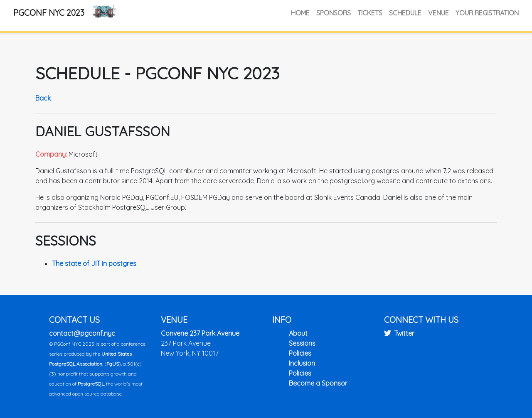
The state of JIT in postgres (94, 263)
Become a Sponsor (318, 383)
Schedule (405, 13)
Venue (438, 13)
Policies (300, 353)
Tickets (370, 13)
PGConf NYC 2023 (49, 13)
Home (300, 13)
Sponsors (334, 13)
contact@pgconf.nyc (82, 333)
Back (43, 98)
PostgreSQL (91, 384)
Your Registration (487, 13)
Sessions (302, 343)
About (298, 333)
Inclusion (302, 363)
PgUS (113, 364)
